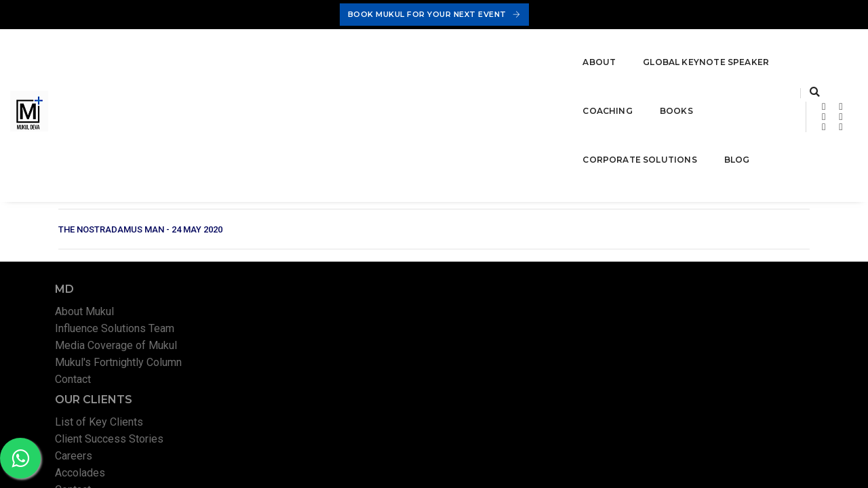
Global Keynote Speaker (254, 61)
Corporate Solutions (538, 61)
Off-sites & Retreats (513, 306)
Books (438, 61)
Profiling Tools (499, 289)
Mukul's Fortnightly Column (131, 289)
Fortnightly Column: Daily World (737, 306)
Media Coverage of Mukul (129, 272)
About (147, 61)
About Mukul (97, 238)
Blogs (677, 255)
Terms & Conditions (694, 398)
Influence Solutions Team (127, 255)
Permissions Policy (781, 398)
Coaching (369, 61)
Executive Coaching (511, 255)
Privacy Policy (617, 398)
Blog (635, 61)
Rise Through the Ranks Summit (738, 289)
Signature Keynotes (511, 238)
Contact (86, 306)
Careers (285, 272)
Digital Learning (700, 238)
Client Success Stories (321, 255)
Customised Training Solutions (537, 272)
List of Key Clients (311, 238)
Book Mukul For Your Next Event (434, 14)
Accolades (292, 289)
